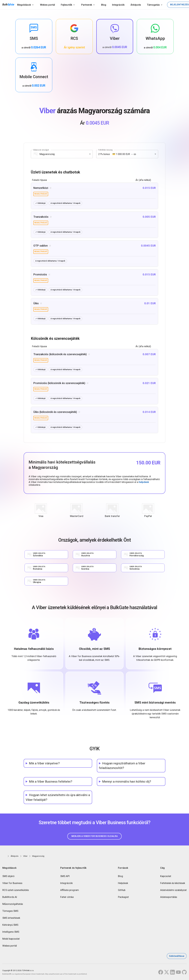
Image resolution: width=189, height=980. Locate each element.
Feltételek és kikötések (173, 883)
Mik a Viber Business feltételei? (51, 781)
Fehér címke (67, 897)
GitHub (122, 890)
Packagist (123, 897)
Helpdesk (123, 883)
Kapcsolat (166, 876)
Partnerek (87, 5)
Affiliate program (70, 890)
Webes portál (47, 5)
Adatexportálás (169, 897)
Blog (104, 5)
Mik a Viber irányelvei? (44, 763)
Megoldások (24, 5)
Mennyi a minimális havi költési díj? (127, 781)
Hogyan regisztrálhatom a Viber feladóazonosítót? (122, 766)
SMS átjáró (8, 876)
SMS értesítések (11, 918)
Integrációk (118, 5)
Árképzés (136, 5)
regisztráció (41, 194)
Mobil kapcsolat (11, 939)
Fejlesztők (67, 5)
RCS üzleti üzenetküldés (16, 890)
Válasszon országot (41, 150)
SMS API (65, 876)
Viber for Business (12, 883)
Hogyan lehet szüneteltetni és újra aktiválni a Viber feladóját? (58, 797)
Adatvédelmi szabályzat (173, 890)
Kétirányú (40, 203)
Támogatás (153, 5)
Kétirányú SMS (10, 925)
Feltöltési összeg (105, 150)
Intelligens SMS (11, 932)
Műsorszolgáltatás (13, 904)
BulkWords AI (10, 897)
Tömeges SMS (10, 911)
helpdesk (144, 482)
